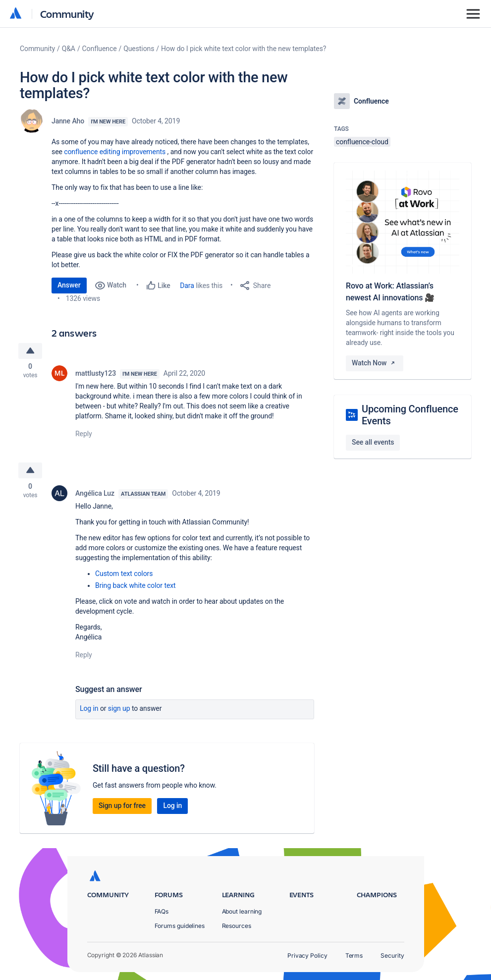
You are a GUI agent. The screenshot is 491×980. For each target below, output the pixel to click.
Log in (89, 711)
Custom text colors (124, 576)
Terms (354, 955)
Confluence (100, 49)
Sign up (119, 711)
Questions (139, 49)
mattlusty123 (96, 375)
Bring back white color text (136, 588)
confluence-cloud (362, 142)
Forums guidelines (180, 926)
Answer (69, 285)
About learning (242, 911)
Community (67, 14)
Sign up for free (122, 808)
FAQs (162, 911)
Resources (237, 926)
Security (392, 955)
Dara (187, 286)
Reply (84, 435)
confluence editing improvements (115, 152)
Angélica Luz (95, 496)
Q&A (69, 49)
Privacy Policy (307, 955)
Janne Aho (68, 121)
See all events (373, 442)
